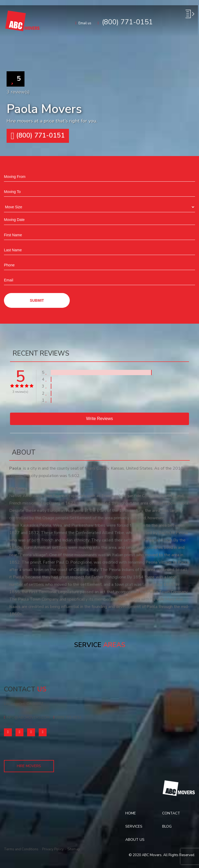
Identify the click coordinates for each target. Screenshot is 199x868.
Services (134, 826)
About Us (135, 840)
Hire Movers (29, 766)
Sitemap (74, 849)
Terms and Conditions (21, 849)
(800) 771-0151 (67, 717)
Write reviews (100, 419)
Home (131, 813)
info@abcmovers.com (27, 717)
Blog (167, 826)
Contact (171, 813)
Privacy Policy (53, 849)
